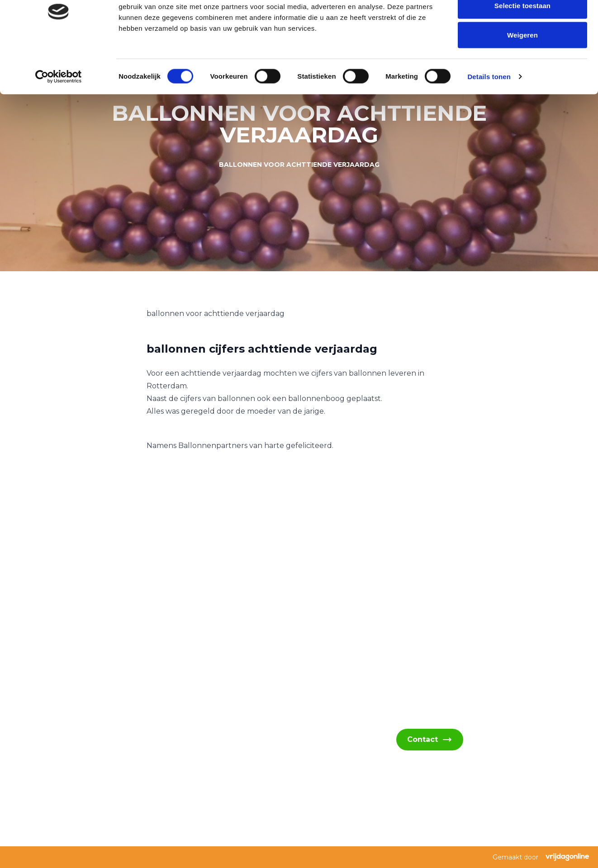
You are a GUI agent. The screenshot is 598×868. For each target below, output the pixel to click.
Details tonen (489, 125)
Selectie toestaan (522, 54)
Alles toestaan (522, 24)
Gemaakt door (541, 857)
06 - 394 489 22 (74, 778)
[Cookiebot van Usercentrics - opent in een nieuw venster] (59, 125)
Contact (430, 740)
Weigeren (522, 83)
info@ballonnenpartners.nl (93, 735)
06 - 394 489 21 (73, 757)
